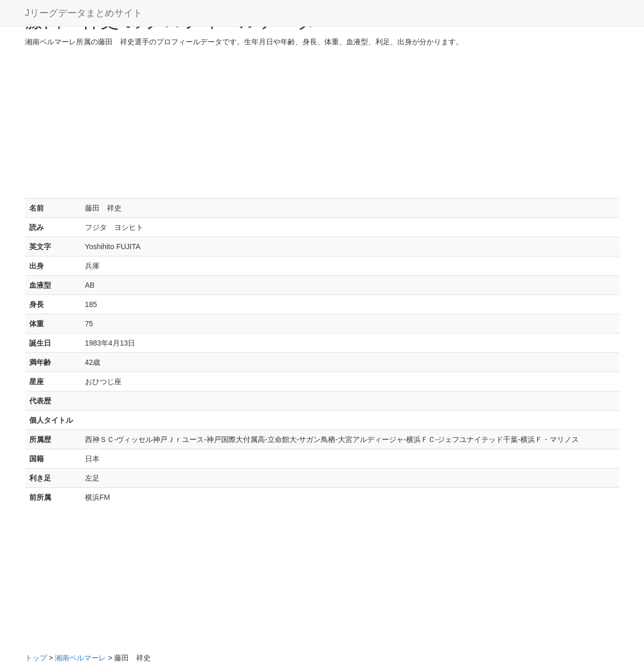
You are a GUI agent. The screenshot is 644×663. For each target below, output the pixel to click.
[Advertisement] (322, 125)
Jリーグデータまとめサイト (84, 13)
